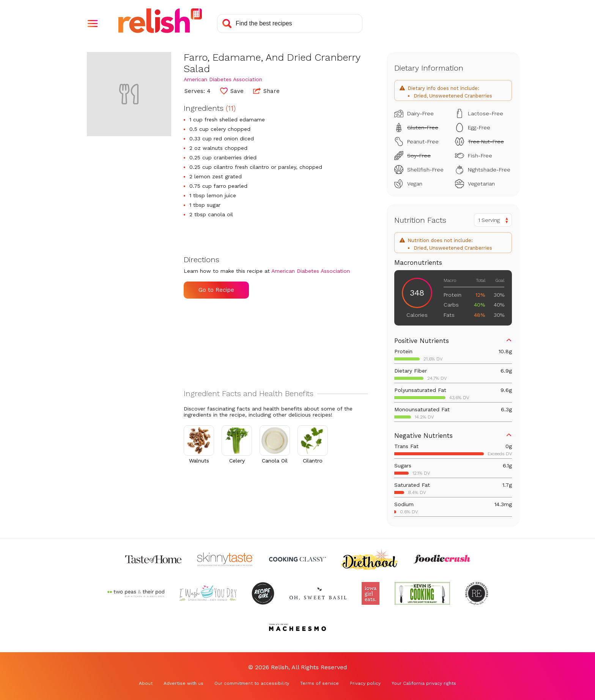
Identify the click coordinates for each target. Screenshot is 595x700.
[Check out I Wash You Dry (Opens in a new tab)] (208, 593)
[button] (93, 24)
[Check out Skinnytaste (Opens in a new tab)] (225, 559)
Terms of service (320, 683)
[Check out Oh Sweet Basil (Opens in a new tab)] (318, 593)
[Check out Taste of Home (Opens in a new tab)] (153, 559)
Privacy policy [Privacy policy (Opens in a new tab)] (365, 683)
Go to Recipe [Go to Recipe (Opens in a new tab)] (216, 290)
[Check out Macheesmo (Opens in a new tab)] (297, 628)
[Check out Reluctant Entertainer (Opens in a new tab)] (477, 593)
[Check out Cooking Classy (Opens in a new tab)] (297, 559)
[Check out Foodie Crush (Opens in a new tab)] (442, 559)
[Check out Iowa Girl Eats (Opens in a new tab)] (371, 593)
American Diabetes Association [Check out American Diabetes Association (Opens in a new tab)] (223, 79)
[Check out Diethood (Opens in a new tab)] (370, 559)
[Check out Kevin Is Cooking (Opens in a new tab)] (422, 593)
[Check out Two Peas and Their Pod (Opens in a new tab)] (136, 593)
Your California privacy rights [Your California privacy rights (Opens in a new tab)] (424, 683)
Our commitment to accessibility (252, 683)
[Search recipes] (290, 24)
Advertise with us (183, 683)
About (146, 683)
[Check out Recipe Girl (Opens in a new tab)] (263, 593)
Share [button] (266, 91)
